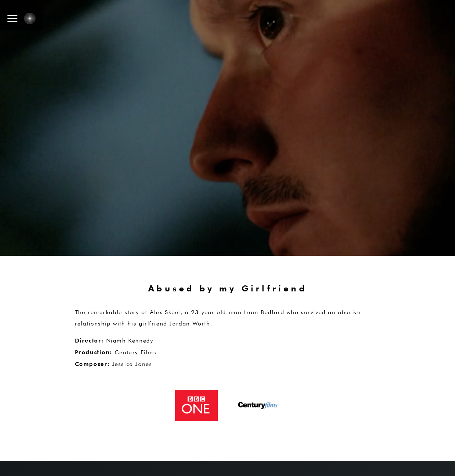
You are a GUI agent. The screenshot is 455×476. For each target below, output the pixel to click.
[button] (12, 18)
